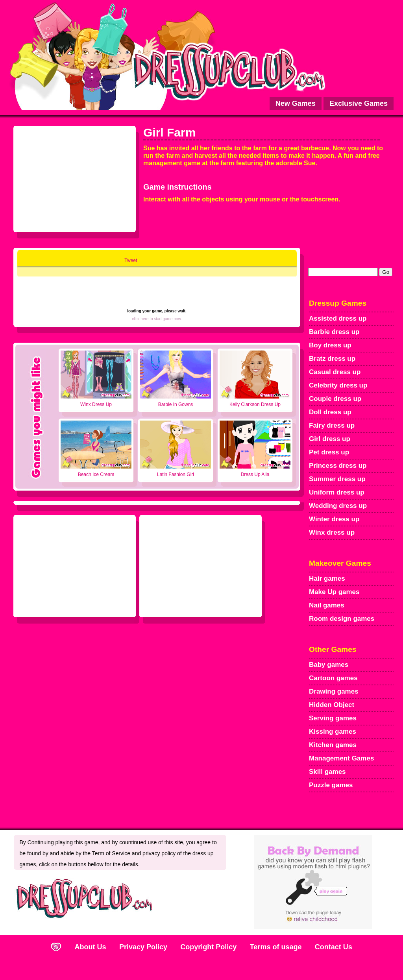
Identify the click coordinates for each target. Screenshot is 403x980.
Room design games (342, 619)
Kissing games (333, 732)
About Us (91, 947)
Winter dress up (334, 519)
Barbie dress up (334, 332)
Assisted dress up (338, 318)
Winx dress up (332, 532)
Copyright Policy (208, 947)
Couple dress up (335, 399)
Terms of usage (276, 947)
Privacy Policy (143, 947)
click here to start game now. (157, 319)
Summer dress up (337, 479)
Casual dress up (335, 372)
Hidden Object (332, 705)
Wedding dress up (338, 506)
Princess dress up (338, 466)
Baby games (329, 665)
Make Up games (334, 592)
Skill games (327, 772)
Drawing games (334, 691)
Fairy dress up (332, 425)
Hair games (327, 579)
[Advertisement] (75, 177)
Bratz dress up (332, 359)
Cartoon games (333, 678)
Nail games (327, 605)
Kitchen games (333, 745)
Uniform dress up (337, 492)
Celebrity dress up (338, 385)
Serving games (333, 718)
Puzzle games (331, 785)
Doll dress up (330, 412)
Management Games (341, 758)
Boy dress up (330, 345)
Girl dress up (330, 439)
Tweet (131, 260)
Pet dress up (329, 452)
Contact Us (334, 947)
